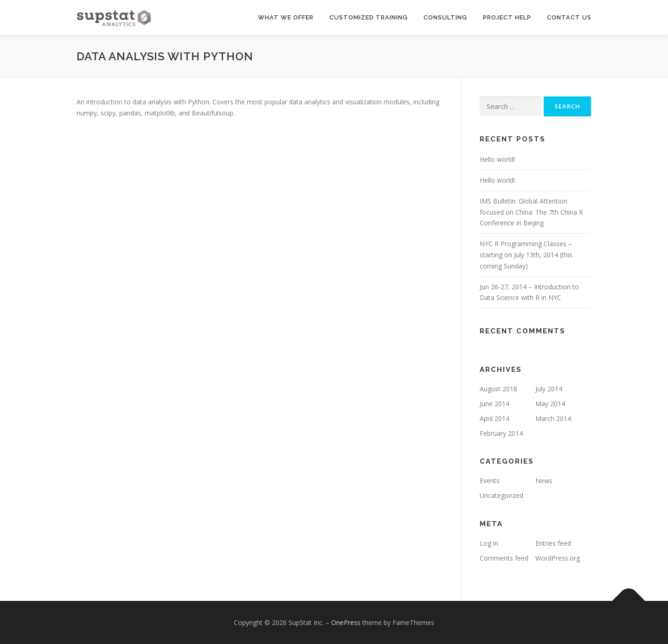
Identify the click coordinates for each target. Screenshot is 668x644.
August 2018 (498, 389)
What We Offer (286, 17)
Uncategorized (501, 495)
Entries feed (553, 543)
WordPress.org (558, 558)
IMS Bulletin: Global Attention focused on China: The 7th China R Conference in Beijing (531, 212)
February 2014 (501, 433)
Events (490, 481)
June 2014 (495, 404)
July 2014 (549, 389)
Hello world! (497, 159)
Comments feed (504, 558)
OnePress (346, 622)
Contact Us (569, 17)
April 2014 (495, 418)
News (544, 481)
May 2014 (550, 404)
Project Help (507, 17)
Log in (489, 543)
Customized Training (369, 17)
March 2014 (553, 418)
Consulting (445, 17)
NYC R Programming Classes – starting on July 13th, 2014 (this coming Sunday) (526, 255)
